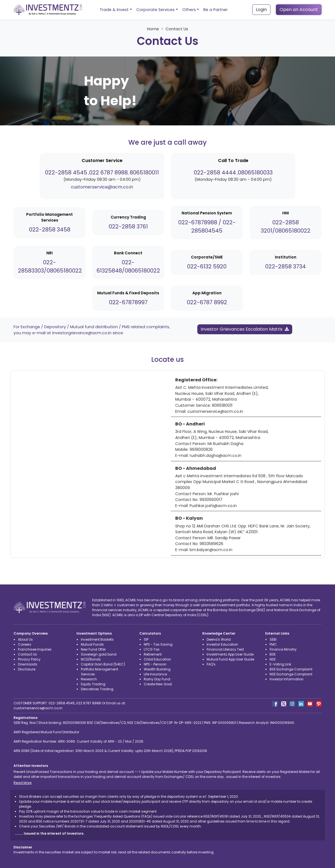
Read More (22, 783)
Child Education (157, 659)
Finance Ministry (283, 649)
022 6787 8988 (108, 172)
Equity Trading (93, 684)
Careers (25, 644)
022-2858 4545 (66, 172)
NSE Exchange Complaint (291, 674)
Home (153, 29)
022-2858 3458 (50, 230)
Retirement (153, 654)
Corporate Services (155, 10)
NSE (273, 659)
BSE (273, 654)
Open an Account (299, 10)
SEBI (273, 639)
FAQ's (211, 664)
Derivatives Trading (97, 689)
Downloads (28, 664)
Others (189, 10)
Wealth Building (157, 669)
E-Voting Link (280, 664)
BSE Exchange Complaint (291, 669)
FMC (273, 644)
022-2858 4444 (215, 172)
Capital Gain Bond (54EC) (103, 664)
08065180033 (255, 172)
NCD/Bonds (91, 659)
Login (261, 10)
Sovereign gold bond (99, 654)
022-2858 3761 (128, 227)
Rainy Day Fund (157, 679)
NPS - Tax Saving (158, 644)
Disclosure (27, 669)
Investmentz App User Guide (230, 654)
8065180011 (144, 172)
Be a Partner (216, 10)
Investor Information (287, 679)
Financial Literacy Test (225, 649)
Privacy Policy (29, 659)
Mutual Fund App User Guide (230, 659)
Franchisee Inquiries (35, 649)
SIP (146, 639)
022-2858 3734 (285, 266)
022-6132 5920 (207, 266)
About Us (25, 639)
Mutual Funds (92, 644)
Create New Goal (158, 684)
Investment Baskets (97, 639)
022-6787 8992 (207, 302)
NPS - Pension (155, 664)
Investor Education (222, 644)
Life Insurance (155, 674)
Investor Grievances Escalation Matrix (245, 329)
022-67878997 (128, 302)
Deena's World (219, 639)
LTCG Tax (152, 649)
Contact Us (27, 654)
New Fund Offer (93, 649)
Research (89, 679)
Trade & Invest (114, 10)
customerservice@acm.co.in (102, 187)
